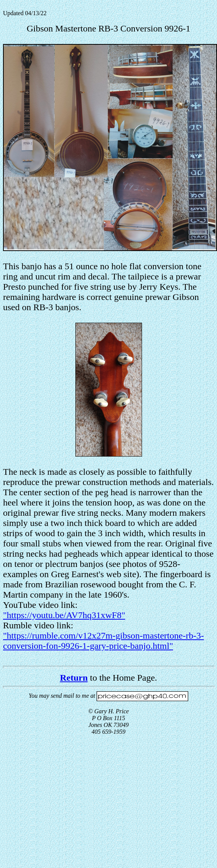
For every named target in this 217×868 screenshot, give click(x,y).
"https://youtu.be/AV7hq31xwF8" (64, 615)
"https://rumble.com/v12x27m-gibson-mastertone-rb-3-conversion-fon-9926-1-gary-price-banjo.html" (103, 641)
